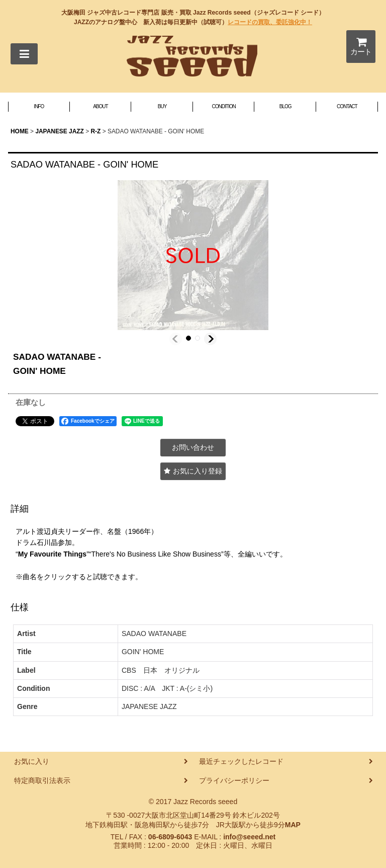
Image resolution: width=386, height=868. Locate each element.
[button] (24, 54)
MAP (293, 825)
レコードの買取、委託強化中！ (270, 22)
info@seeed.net (249, 837)
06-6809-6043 (170, 837)
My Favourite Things (52, 554)
